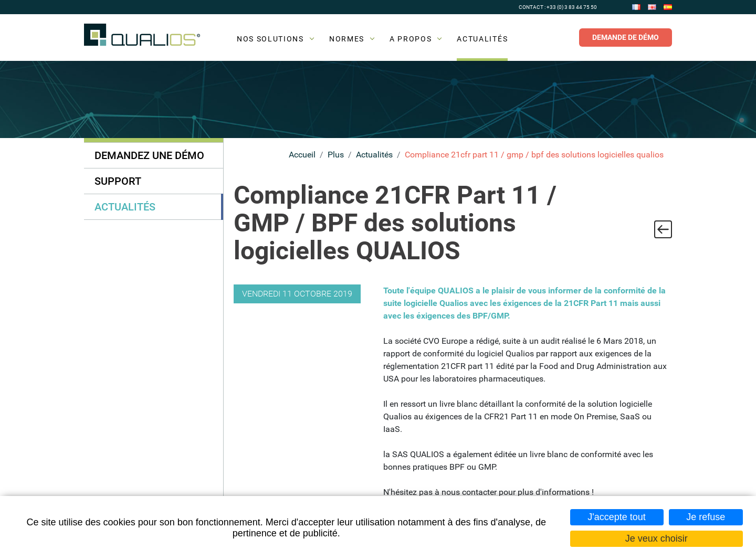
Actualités (482, 39)
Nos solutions (270, 39)
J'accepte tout (617, 517)
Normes (347, 39)
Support (118, 181)
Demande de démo (626, 37)
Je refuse (706, 517)
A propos (411, 39)
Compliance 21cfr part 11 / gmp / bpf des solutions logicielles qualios (534, 155)
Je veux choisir (657, 538)
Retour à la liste (663, 229)
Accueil (302, 155)
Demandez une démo (149, 155)
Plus (336, 155)
